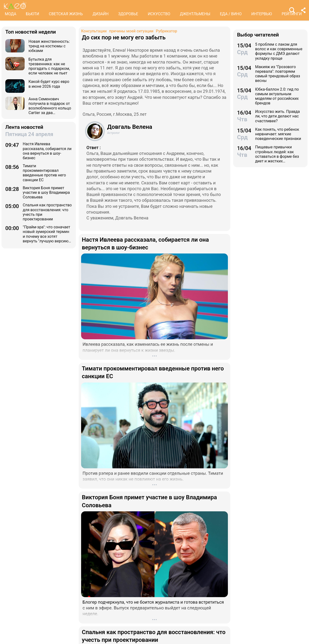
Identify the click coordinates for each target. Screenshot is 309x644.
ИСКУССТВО (159, 14)
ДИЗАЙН (100, 14)
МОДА (11, 14)
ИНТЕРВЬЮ (262, 14)
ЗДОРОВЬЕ (128, 14)
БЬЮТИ (32, 14)
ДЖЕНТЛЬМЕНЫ (195, 14)
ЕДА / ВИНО (231, 14)
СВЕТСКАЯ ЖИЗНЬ (66, 14)
